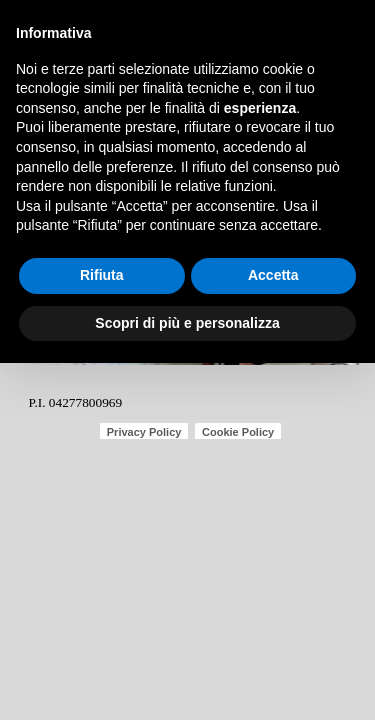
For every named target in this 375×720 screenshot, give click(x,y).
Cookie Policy (238, 432)
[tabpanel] (104, 401)
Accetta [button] (273, 275)
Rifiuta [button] (102, 275)
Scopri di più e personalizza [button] (187, 323)
